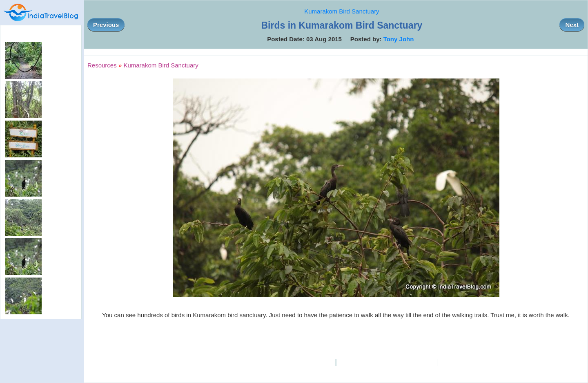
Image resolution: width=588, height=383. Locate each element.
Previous (106, 25)
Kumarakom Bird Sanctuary (342, 11)
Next (572, 25)
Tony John (399, 39)
